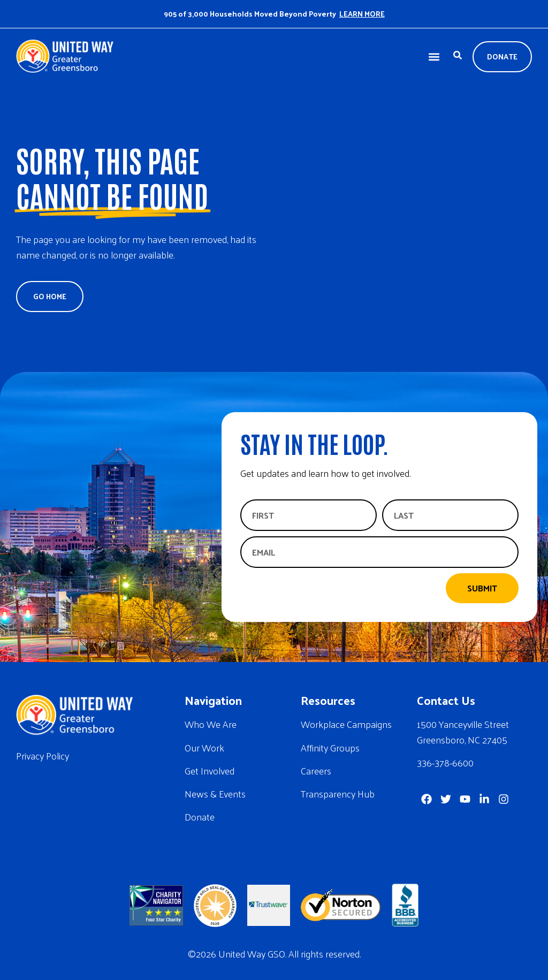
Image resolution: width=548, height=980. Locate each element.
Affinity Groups (330, 747)
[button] (434, 57)
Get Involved (210, 770)
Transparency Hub (338, 793)
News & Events (215, 793)
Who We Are (211, 724)
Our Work (204, 747)
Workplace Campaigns (346, 724)
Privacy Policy (43, 755)
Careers (316, 770)
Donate (200, 816)
